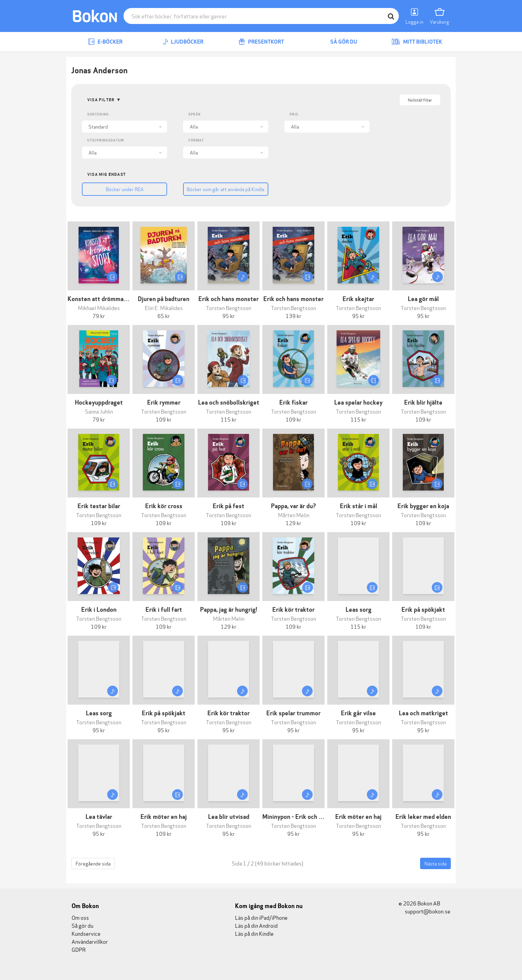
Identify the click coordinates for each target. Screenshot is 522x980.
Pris (294, 114)
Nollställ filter (420, 100)
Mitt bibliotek (417, 42)
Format (196, 140)
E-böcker (105, 42)
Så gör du (339, 42)
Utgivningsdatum (106, 140)
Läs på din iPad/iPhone (261, 917)
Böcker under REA (125, 189)
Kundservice (86, 933)
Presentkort (261, 42)
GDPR (79, 949)
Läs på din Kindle (254, 933)
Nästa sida (435, 863)
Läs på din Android (256, 925)
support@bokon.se (424, 911)
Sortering (98, 114)
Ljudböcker (183, 42)
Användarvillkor (90, 941)
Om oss (80, 917)
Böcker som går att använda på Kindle (226, 189)
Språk (195, 114)
